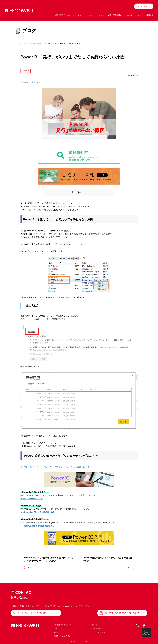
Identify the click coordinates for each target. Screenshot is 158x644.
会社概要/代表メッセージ (64, 15)
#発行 (39, 82)
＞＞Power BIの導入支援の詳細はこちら (38, 512)
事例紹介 (130, 15)
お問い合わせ (146, 6)
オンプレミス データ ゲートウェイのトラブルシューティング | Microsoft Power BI (55, 467)
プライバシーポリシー (99, 632)
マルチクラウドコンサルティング (91, 15)
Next (128, 567)
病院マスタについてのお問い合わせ (122, 613)
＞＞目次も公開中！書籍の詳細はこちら (37, 526)
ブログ (140, 15)
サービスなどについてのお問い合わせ (36, 613)
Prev (30, 567)
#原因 (33, 82)
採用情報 (150, 15)
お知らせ (94, 625)
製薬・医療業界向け (116, 15)
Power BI (25, 71)
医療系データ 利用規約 (62, 636)
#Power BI (25, 82)
